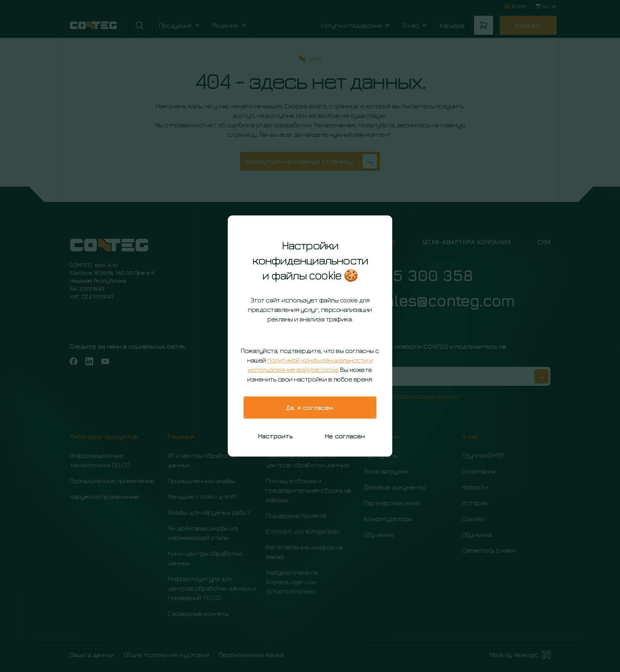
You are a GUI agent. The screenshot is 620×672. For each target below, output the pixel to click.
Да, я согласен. (310, 408)
